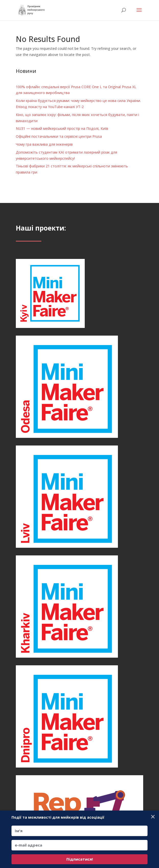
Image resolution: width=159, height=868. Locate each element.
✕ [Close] (153, 816)
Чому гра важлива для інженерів (44, 144)
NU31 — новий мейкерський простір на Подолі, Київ (62, 128)
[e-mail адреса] (79, 845)
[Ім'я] (79, 831)
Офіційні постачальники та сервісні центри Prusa (59, 136)
